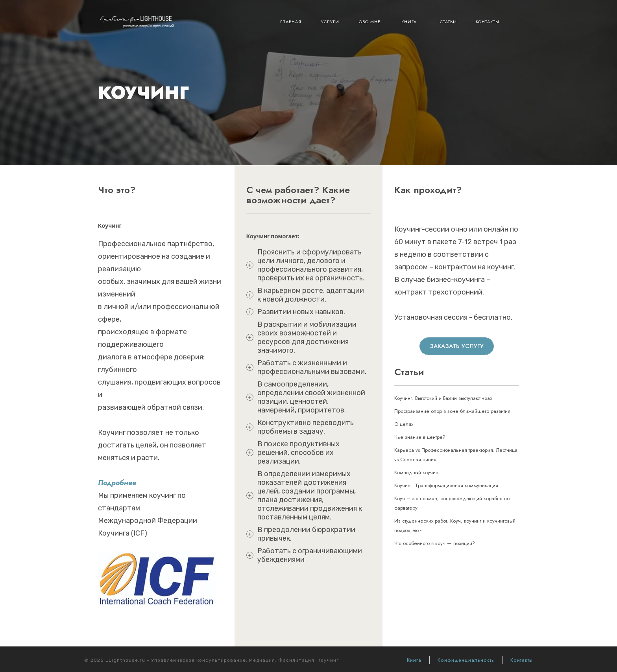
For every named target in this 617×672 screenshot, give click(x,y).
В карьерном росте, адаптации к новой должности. (311, 295)
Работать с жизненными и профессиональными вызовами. (312, 367)
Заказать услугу (457, 346)
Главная (291, 22)
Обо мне (370, 22)
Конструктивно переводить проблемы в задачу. (306, 427)
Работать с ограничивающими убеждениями (310, 555)
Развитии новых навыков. (301, 312)
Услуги (330, 22)
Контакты (488, 22)
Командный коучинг (417, 472)
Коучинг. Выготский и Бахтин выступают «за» (443, 398)
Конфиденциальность (466, 660)
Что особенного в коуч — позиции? (435, 543)
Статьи (448, 22)
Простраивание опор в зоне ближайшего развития (452, 411)
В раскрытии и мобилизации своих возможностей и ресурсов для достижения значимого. (307, 337)
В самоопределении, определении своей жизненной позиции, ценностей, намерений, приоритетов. (311, 397)
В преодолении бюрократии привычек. (306, 534)
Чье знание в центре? (420, 437)
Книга (409, 22)
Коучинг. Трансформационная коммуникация (446, 485)
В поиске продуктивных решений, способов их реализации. (298, 453)
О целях (404, 424)
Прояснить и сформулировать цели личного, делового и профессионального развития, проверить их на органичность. (311, 265)
